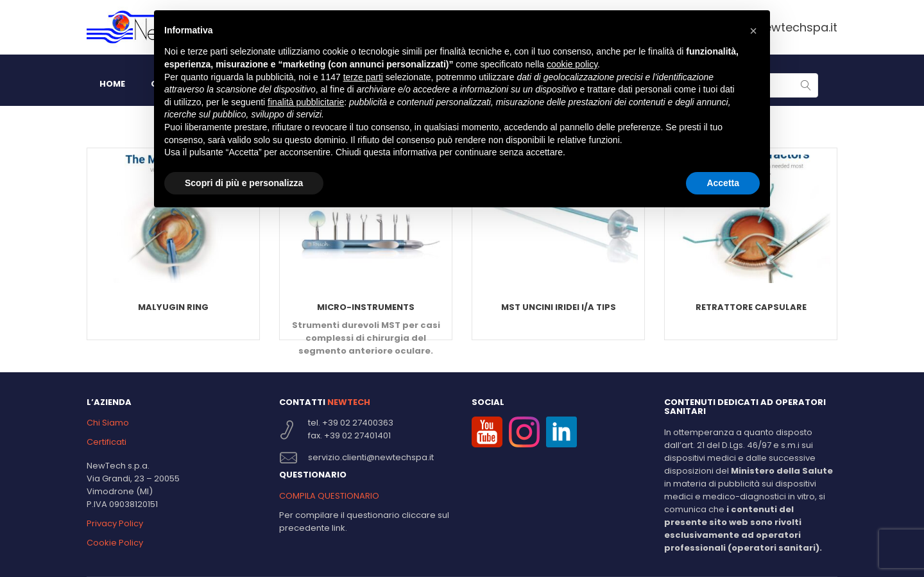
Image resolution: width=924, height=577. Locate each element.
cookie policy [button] (572, 64)
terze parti (363, 77)
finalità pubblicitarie (306, 102)
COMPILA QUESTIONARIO (329, 496)
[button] (753, 31)
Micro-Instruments (366, 307)
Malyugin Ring (173, 307)
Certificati (107, 442)
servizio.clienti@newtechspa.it (371, 457)
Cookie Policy (115, 543)
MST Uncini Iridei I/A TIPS (559, 307)
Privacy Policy (115, 523)
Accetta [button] (723, 183)
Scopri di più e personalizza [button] (244, 183)
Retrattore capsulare (751, 307)
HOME (112, 84)
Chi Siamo (108, 423)
